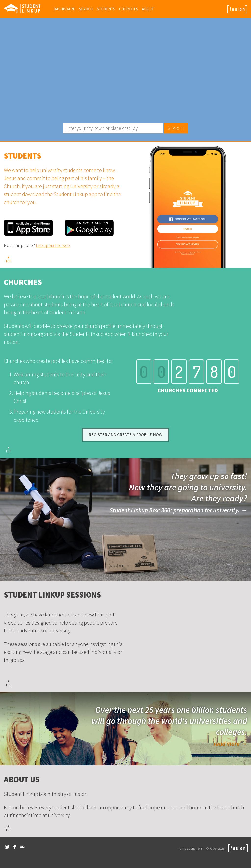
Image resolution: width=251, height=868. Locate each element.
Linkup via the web (53, 245)
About (148, 9)
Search (86, 9)
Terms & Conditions (190, 848)
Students (106, 9)
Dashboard (64, 9)
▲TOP (8, 259)
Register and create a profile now (125, 435)
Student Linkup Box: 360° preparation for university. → (178, 510)
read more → (230, 744)
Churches (129, 9)
